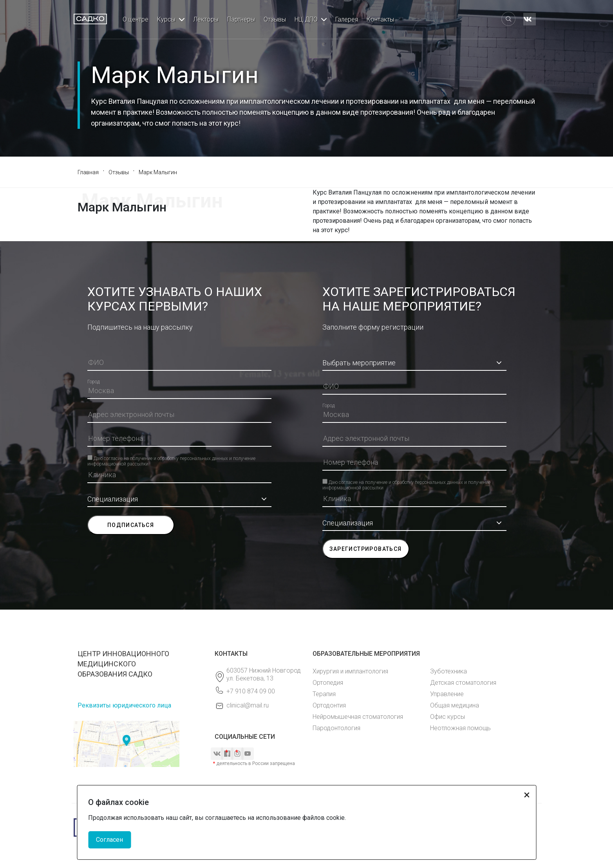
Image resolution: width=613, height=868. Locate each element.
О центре (136, 19)
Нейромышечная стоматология (358, 717)
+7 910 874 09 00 (251, 691)
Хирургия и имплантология (350, 671)
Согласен (109, 840)
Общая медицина (455, 705)
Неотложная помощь (460, 728)
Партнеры (241, 19)
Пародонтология (336, 728)
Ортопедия (328, 683)
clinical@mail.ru (248, 705)
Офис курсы (448, 717)
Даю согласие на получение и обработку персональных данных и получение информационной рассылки (171, 458)
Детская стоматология (463, 683)
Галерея (347, 19)
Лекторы (206, 19)
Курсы (166, 19)
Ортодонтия (329, 705)
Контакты (380, 19)
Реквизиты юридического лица (124, 705)
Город (93, 382)
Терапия (324, 694)
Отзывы (275, 19)
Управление (447, 694)
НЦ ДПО (306, 19)
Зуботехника (448, 671)
